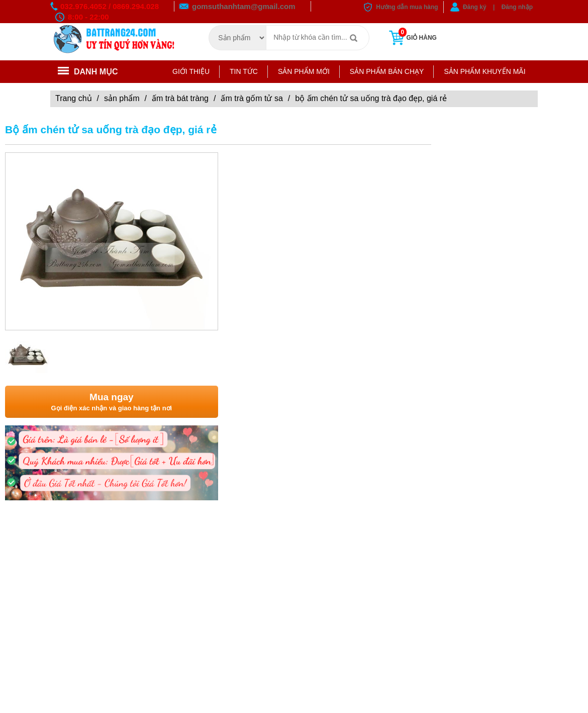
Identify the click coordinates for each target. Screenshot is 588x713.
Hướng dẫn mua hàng (407, 7)
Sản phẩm (122, 98)
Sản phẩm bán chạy (387, 71)
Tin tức (244, 71)
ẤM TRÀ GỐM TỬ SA (252, 98)
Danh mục (88, 72)
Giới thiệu (191, 71)
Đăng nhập (517, 7)
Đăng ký (475, 7)
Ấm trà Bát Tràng (180, 98)
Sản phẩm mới (304, 71)
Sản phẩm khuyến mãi (484, 71)
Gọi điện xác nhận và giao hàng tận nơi (112, 402)
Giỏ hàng (412, 38)
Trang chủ (74, 98)
